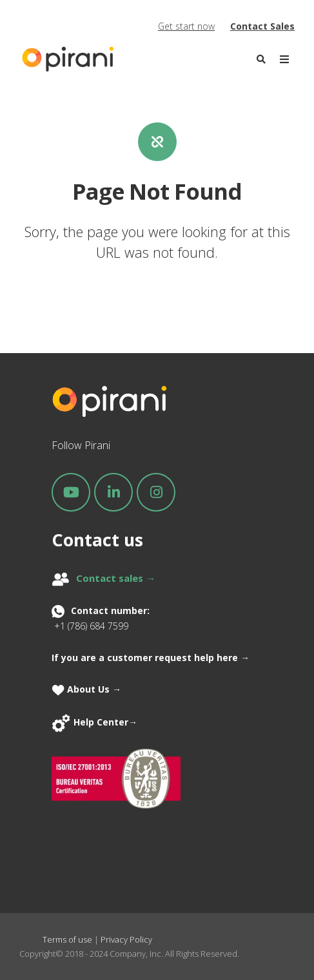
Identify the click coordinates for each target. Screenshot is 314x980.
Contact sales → (116, 578)
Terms (55, 939)
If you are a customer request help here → (151, 658)
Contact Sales (262, 26)
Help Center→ (105, 722)
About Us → (88, 689)
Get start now (186, 26)
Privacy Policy (126, 939)
